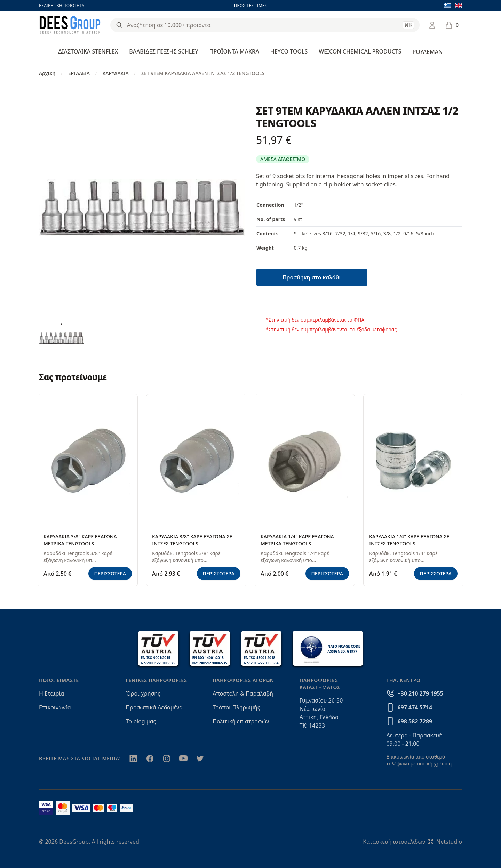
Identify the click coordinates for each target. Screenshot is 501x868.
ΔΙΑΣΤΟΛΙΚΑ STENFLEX (88, 51)
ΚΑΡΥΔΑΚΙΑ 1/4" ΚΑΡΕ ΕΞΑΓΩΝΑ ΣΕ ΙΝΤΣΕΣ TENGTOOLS (409, 540)
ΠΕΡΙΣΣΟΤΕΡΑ (110, 573)
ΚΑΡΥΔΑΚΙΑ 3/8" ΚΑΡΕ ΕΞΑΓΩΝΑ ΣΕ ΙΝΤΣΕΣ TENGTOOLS (192, 540)
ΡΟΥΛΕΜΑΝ (427, 52)
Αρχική (47, 73)
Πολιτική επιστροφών (241, 721)
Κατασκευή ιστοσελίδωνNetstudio (412, 842)
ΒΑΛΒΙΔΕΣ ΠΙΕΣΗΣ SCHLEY (164, 51)
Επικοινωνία (55, 707)
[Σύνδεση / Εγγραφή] (432, 25)
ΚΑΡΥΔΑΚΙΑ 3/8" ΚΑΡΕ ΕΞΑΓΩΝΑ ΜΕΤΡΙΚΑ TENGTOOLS (80, 540)
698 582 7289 (415, 721)
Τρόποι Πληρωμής (236, 707)
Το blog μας (141, 721)
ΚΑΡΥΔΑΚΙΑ (115, 73)
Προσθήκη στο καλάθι (312, 277)
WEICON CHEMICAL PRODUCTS (360, 51)
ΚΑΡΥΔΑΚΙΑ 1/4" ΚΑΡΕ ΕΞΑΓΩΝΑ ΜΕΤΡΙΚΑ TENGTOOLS (297, 540)
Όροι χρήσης (143, 693)
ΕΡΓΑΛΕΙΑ (79, 73)
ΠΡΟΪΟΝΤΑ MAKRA (234, 51)
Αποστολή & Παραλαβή (243, 693)
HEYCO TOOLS (289, 51)
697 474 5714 (415, 707)
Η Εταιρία (51, 693)
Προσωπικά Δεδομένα (154, 707)
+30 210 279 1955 (420, 693)
